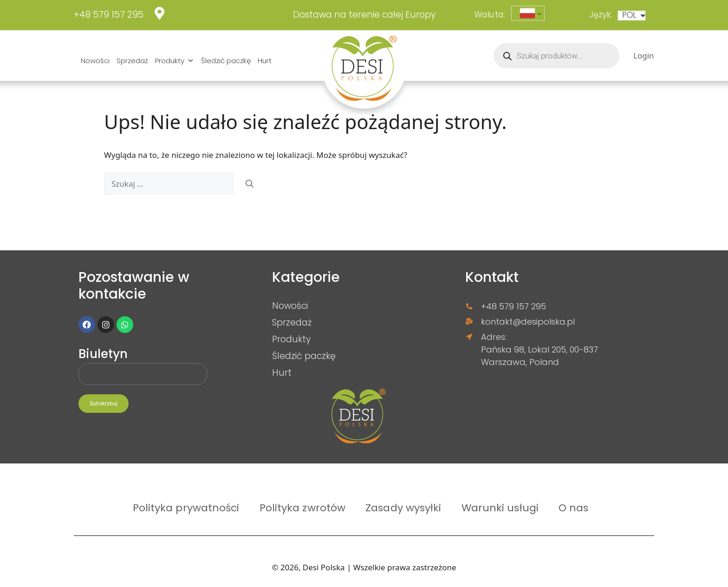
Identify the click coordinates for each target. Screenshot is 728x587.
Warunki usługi (500, 507)
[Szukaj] (250, 184)
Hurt (265, 61)
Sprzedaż (132, 61)
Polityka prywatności (186, 507)
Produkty (175, 61)
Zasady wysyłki (403, 507)
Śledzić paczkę (226, 61)
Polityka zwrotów (303, 507)
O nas (574, 507)
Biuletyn (103, 355)
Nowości (95, 61)
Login (644, 55)
